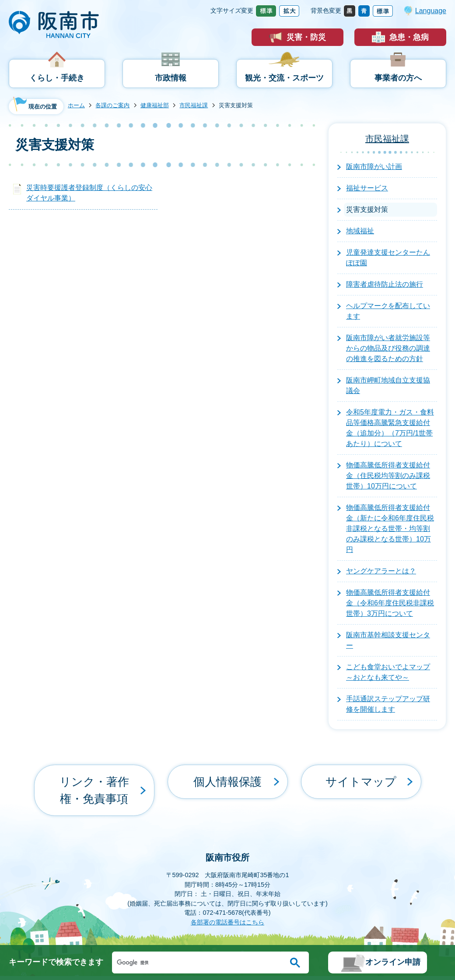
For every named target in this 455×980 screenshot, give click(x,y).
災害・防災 (306, 37)
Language (431, 11)
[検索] (199, 962)
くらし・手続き (57, 78)
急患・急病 (409, 37)
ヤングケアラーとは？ (381, 571)
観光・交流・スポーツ (284, 78)
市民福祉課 (194, 105)
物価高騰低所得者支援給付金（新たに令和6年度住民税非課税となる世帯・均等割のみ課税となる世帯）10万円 (390, 529)
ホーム (76, 105)
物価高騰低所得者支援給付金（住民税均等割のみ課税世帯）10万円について (388, 476)
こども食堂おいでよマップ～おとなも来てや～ (388, 672)
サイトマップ (361, 775)
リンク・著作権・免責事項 (94, 775)
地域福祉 (360, 231)
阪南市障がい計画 (374, 167)
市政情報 (171, 78)
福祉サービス (367, 188)
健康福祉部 (155, 105)
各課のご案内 (112, 105)
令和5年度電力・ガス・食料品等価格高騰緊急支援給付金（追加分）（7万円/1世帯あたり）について (390, 428)
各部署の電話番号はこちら (227, 891)
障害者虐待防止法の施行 (385, 284)
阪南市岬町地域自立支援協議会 (388, 385)
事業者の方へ (398, 78)
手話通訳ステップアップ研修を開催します (388, 704)
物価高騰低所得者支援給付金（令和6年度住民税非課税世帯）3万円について (390, 603)
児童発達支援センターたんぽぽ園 (388, 258)
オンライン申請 (393, 962)
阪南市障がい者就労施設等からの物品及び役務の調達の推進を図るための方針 (388, 348)
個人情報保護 (227, 775)
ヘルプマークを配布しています (388, 311)
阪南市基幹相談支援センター (388, 640)
